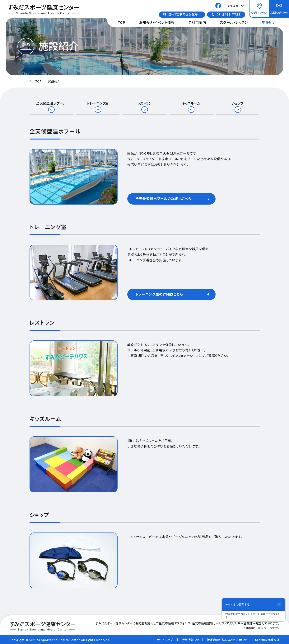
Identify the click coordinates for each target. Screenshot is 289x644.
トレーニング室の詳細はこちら (159, 294)
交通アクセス (259, 13)
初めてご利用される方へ (184, 14)
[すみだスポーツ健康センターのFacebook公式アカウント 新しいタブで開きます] (218, 6)
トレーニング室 (98, 103)
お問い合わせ (279, 13)
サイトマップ (165, 640)
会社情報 (188, 640)
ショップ (238, 103)
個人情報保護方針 (267, 640)
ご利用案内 (197, 22)
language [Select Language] (233, 6)
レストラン (144, 103)
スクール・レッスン (234, 22)
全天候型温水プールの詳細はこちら (163, 198)
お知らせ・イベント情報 (157, 22)
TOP (121, 22)
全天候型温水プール (51, 103)
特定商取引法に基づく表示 (224, 640)
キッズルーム (191, 103)
